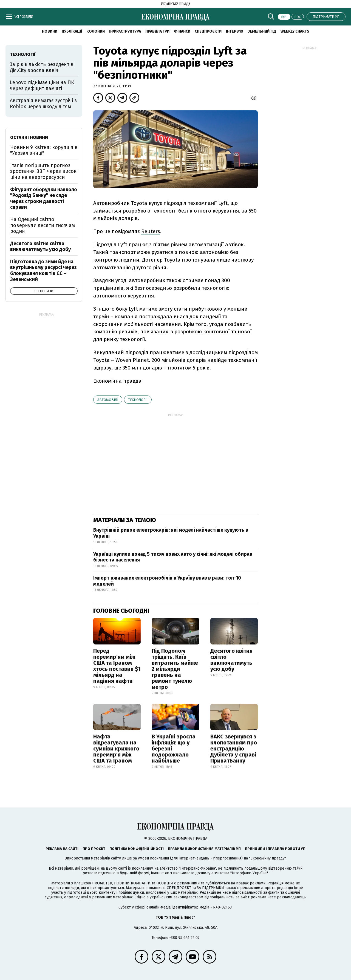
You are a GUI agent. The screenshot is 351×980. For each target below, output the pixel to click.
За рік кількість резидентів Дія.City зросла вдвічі (42, 67)
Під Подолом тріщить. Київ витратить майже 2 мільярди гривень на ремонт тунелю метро (175, 669)
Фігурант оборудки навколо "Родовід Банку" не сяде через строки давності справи (44, 198)
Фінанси (182, 31)
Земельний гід (262, 31)
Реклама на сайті (62, 849)
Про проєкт (94, 849)
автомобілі (108, 400)
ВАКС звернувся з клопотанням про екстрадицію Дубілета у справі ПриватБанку (234, 749)
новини (50, 31)
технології (138, 400)
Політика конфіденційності (137, 849)
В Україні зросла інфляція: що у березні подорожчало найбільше (174, 749)
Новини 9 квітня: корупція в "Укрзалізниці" (44, 150)
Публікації (72, 31)
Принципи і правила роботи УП (275, 849)
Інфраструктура (125, 31)
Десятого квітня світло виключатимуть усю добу (231, 660)
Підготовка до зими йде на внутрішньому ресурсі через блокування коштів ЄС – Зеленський (43, 270)
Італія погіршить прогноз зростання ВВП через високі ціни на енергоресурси (44, 171)
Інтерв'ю (235, 31)
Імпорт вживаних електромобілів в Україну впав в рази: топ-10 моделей (167, 581)
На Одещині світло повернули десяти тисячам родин (43, 225)
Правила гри (157, 31)
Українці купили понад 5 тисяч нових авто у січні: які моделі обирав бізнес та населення (173, 557)
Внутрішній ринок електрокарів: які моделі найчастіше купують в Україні (171, 533)
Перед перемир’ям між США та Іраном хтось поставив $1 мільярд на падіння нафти (117, 666)
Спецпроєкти (208, 31)
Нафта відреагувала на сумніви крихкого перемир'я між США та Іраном (116, 749)
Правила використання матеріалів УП (204, 849)
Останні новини (29, 137)
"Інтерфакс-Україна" (197, 868)
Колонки (96, 31)
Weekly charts (295, 31)
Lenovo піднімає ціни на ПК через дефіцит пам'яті (42, 85)
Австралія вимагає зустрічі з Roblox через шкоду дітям (43, 104)
